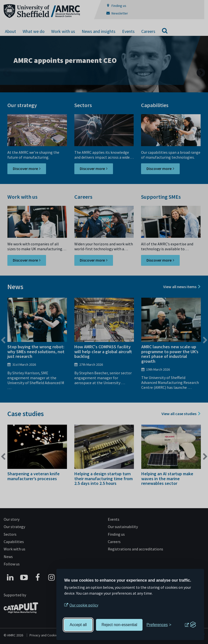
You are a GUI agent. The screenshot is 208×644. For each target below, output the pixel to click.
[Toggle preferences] (159, 625)
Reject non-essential (119, 625)
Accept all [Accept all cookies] (78, 625)
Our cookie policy (84, 605)
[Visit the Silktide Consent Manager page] (190, 625)
